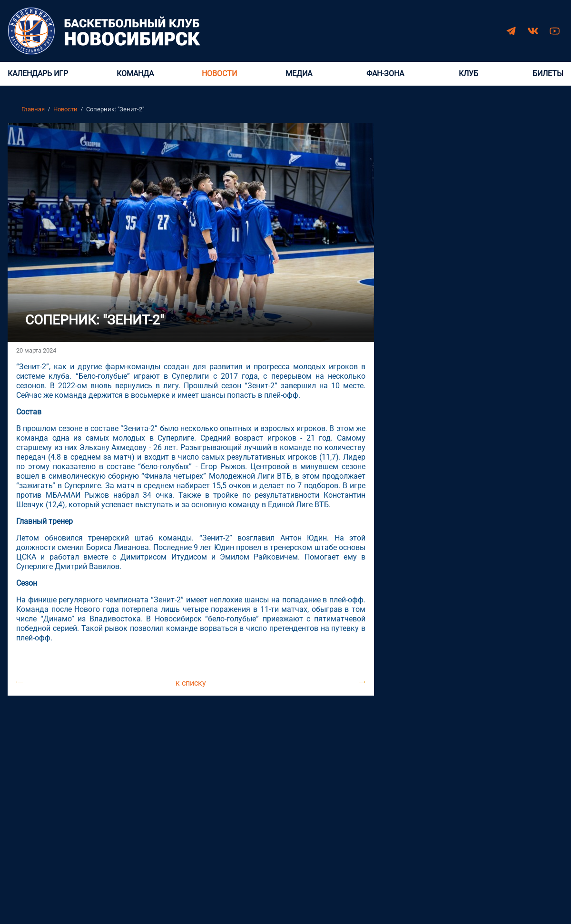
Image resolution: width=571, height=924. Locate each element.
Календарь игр (38, 74)
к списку (191, 682)
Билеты (548, 74)
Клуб (468, 74)
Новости (219, 74)
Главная (33, 109)
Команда (135, 74)
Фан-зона (385, 74)
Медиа (299, 74)
